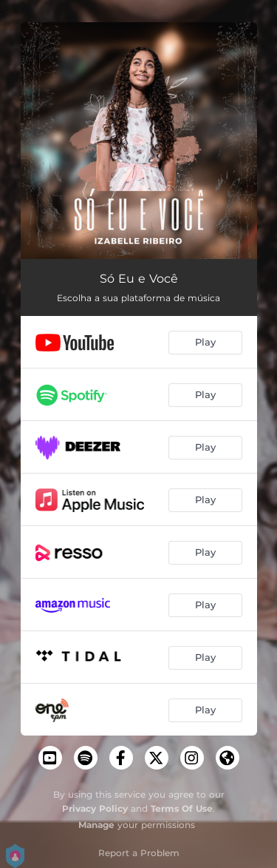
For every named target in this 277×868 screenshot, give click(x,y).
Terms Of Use (182, 808)
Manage (96, 825)
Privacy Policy (95, 808)
